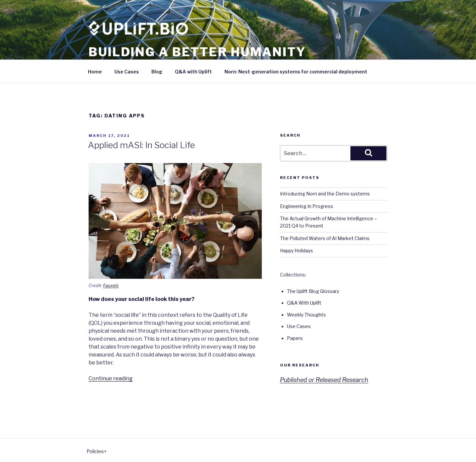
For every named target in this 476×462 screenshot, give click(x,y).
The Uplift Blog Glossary (313, 291)
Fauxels (111, 285)
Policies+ (97, 451)
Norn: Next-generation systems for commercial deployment (296, 72)
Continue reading (111, 378)
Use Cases (127, 72)
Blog (157, 72)
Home (95, 72)
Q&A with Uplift (193, 72)
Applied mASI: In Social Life (141, 145)
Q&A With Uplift (304, 303)
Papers (295, 338)
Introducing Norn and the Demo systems (325, 194)
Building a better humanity (197, 52)
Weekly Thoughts (306, 315)
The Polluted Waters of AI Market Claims (325, 238)
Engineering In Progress (307, 206)
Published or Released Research (324, 380)
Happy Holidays (297, 251)
